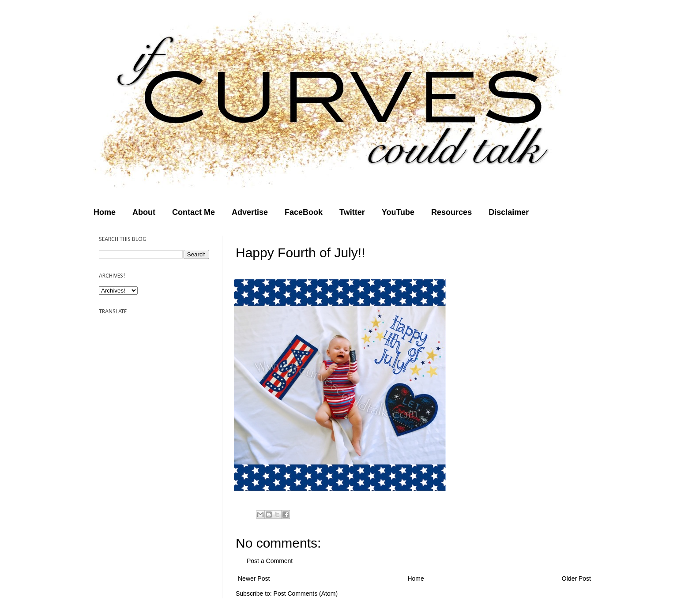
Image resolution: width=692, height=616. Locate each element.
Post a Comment (270, 561)
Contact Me (194, 212)
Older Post (576, 578)
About (144, 212)
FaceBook (304, 212)
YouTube (398, 212)
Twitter (352, 212)
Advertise (250, 212)
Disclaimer (509, 212)
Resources (451, 212)
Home (105, 212)
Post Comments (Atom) (306, 593)
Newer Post (254, 578)
